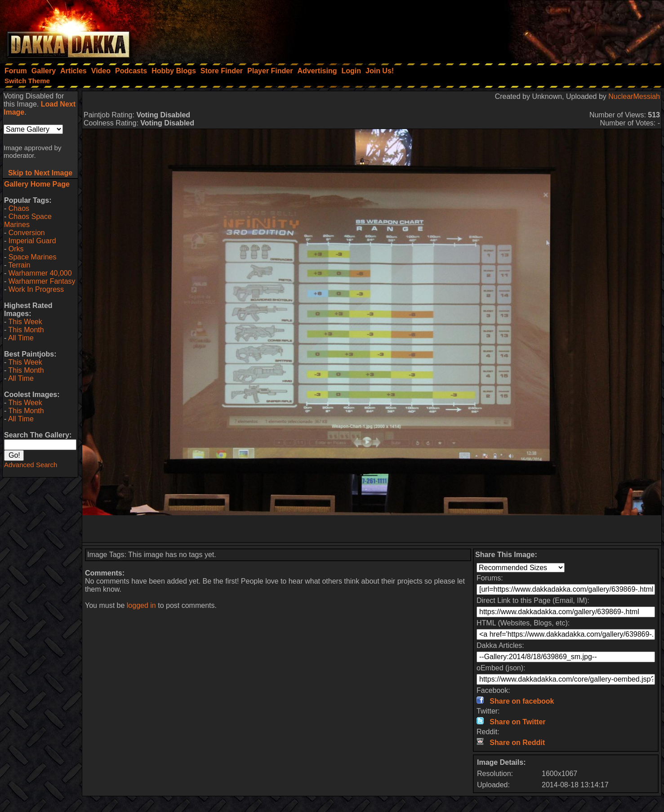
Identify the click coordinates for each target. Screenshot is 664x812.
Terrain (19, 265)
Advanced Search (31, 465)
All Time (21, 338)
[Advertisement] (543, 29)
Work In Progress (36, 289)
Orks (16, 249)
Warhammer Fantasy (42, 281)
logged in (141, 605)
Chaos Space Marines (28, 221)
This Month (26, 330)
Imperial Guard (32, 241)
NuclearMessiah (634, 96)
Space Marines (33, 257)
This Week (25, 322)
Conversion (27, 233)
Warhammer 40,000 (40, 273)
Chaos (19, 208)
